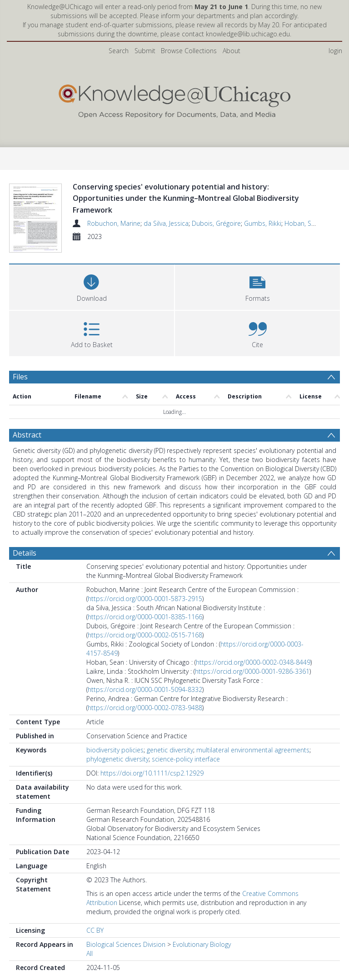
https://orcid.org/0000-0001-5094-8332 (145, 712)
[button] (257, 309)
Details (25, 576)
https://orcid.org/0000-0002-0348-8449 (253, 685)
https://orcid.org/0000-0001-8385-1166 (145, 639)
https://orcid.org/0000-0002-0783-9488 (145, 730)
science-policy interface (186, 782)
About (232, 51)
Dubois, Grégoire (216, 223)
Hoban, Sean (303, 223)
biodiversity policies (115, 773)
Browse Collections (189, 51)
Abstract (27, 458)
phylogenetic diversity (117, 782)
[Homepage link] (174, 99)
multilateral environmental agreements (253, 773)
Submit (145, 51)
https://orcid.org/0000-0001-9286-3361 (252, 694)
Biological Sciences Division (126, 967)
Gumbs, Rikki (263, 223)
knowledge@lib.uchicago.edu (248, 34)
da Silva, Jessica (166, 223)
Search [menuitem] (119, 51)
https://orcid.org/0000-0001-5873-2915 (145, 621)
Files (20, 399)
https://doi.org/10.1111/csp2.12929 (152, 796)
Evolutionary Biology (202, 967)
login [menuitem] (335, 51)
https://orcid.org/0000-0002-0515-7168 (145, 658)
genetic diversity (170, 773)
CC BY (95, 953)
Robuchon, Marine (114, 223)
